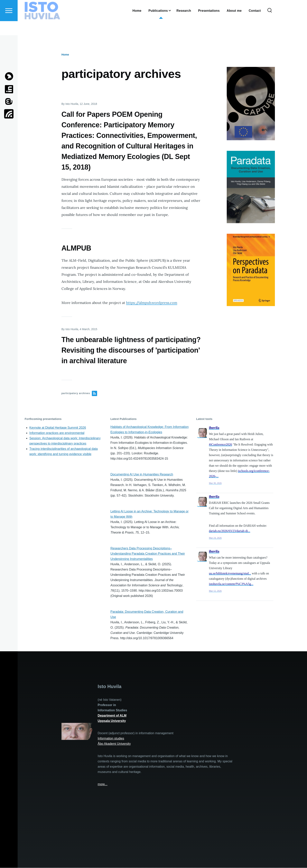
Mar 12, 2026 (215, 591)
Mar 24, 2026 (215, 538)
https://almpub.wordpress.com (152, 303)
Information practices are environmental (57, 433)
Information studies (111, 739)
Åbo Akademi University (114, 744)
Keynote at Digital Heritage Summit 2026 (58, 428)
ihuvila (214, 428)
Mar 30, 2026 (215, 483)
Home (65, 55)
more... (103, 784)
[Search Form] (270, 25)
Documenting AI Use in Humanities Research (142, 475)
